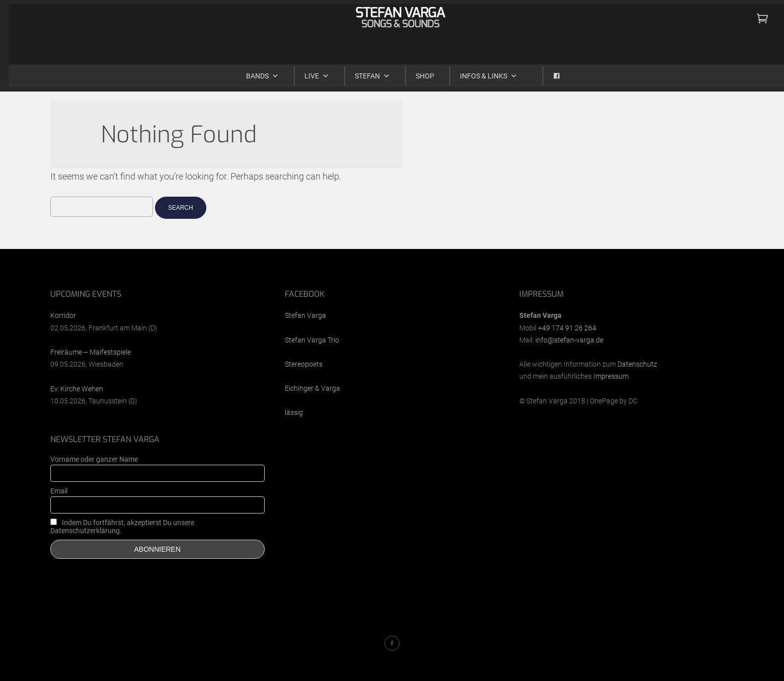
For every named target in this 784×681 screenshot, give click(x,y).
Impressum (611, 376)
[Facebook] (545, 71)
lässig (294, 412)
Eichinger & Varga (312, 388)
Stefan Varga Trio (312, 340)
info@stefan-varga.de (569, 340)
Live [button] (308, 71)
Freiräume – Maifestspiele (91, 352)
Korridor (63, 315)
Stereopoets (304, 364)
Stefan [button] (364, 71)
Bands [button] (254, 71)
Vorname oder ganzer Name (94, 459)
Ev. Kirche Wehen (77, 389)
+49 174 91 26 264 (567, 328)
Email (59, 491)
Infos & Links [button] (480, 71)
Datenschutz (637, 364)
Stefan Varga (305, 315)
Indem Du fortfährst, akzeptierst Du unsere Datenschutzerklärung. (122, 527)
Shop (416, 71)
